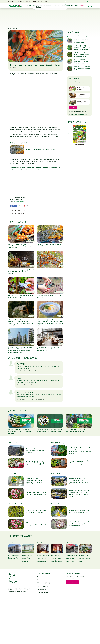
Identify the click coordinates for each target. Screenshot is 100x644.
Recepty (63, 6)
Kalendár (49, 6)
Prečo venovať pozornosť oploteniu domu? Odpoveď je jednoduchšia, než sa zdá (37, 451)
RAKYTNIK (21, 364)
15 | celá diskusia (39, 399)
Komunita (70, 6)
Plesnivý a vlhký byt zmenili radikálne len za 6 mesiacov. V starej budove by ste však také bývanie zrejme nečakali (57, 558)
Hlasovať (73, 108)
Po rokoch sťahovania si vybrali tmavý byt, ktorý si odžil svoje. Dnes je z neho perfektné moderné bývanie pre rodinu (43, 558)
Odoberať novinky (72, 582)
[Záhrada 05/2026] (80, 135)
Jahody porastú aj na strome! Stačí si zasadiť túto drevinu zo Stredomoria (82, 68)
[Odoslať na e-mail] (27, 206)
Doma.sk (42, 2)
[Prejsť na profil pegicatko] (11, 364)
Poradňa (56, 6)
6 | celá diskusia (36, 371)
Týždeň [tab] (73, 36)
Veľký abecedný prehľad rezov (80, 114)
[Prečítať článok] (21, 421)
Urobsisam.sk (35, 2)
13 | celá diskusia (36, 385)
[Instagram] (90, 2)
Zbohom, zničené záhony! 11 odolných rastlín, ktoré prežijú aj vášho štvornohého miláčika (36, 463)
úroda (23, 214)
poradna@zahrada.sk (33, 168)
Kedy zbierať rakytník (25, 392)
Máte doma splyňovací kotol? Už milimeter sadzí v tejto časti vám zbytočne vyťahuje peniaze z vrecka (72, 558)
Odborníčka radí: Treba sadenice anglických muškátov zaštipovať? (36, 493)
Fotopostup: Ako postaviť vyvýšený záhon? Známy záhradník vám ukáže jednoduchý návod (81, 41)
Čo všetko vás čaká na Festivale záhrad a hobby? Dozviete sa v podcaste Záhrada (50, 430)
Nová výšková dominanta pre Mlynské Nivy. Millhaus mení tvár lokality (15, 558)
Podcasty (17, 411)
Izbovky (42, 6)
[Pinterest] (88, 2)
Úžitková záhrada (23, 211)
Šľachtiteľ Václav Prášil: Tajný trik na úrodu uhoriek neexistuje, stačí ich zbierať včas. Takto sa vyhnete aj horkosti (80, 451)
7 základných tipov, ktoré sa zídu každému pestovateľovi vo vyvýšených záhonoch (79, 463)
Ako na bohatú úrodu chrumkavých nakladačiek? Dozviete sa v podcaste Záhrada (20, 431)
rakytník (15, 214)
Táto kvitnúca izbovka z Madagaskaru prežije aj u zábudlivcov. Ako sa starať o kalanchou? (35, 481)
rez (19, 214)
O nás (39, 577)
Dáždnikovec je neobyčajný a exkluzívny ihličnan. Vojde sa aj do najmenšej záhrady (82, 55)
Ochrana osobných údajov (44, 583)
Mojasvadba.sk (21, 2)
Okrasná (29, 6)
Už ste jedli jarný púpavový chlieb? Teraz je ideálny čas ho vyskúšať (80, 511)
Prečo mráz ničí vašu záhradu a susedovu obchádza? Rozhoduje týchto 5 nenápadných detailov (85, 558)
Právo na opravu (41, 589)
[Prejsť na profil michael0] (11, 378)
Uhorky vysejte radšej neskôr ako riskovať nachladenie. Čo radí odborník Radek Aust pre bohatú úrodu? (82, 48)
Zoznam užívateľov (42, 580)
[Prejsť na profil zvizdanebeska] (11, 392)
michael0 (20, 385)
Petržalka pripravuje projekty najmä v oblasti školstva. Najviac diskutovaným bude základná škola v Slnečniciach (28, 559)
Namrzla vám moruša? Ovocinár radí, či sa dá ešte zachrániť (36, 511)
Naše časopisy (49, 2)
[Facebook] (85, 2)
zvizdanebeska (21, 399)
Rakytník (20, 378)
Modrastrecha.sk (12, 2)
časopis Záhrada (19, 202)
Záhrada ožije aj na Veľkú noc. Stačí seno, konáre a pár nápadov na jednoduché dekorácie (80, 524)
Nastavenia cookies (42, 592)
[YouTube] (20, 206)
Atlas (77, 6)
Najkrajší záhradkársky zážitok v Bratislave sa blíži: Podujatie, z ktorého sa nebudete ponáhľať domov (79, 493)
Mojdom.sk (28, 2)
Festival (82, 6)
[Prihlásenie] (88, 6)
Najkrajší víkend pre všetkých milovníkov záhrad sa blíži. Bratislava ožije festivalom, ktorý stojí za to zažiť (79, 481)
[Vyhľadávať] (91, 6)
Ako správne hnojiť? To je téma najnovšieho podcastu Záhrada (75, 430)
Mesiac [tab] (86, 36)
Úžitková (36, 6)
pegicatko (20, 371)
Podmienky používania (43, 586)
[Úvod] (15, 6)
